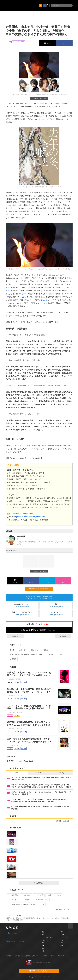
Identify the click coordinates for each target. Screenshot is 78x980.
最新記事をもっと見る (63, 821)
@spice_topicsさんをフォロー (16, 941)
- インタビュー (64, 937)
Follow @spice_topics (22, 607)
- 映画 (42, 951)
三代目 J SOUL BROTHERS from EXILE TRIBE (25, 655)
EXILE (10, 107)
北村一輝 (23, 294)
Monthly (61, 773)
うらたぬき (26, 895)
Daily (17, 773)
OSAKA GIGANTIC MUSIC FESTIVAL (22, 904)
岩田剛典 (65, 103)
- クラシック (44, 940)
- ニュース (63, 935)
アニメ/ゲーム (14, 900)
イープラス (10, 915)
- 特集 (61, 946)
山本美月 (50, 655)
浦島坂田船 (13, 895)
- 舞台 (42, 935)
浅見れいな (43, 300)
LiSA (42, 904)
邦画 (59, 655)
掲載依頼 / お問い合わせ (33, 956)
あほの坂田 (38, 895)
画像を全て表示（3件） (39, 98)
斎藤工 (41, 297)
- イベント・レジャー (47, 937)
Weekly (39, 773)
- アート (43, 946)
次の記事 (65, 636)
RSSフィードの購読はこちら (40, 589)
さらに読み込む (45, 883)
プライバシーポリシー (64, 956)
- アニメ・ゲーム (46, 943)
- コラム (62, 943)
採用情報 (45, 956)
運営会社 (10, 956)
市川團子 (27, 900)
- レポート (63, 940)
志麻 (49, 895)
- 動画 (61, 932)
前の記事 (13, 636)
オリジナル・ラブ (41, 900)
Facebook (12, 933)
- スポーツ (44, 948)
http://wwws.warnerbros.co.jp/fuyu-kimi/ (30, 517)
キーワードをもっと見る (63, 910)
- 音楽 (42, 932)
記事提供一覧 (19, 956)
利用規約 (53, 956)
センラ (58, 895)
